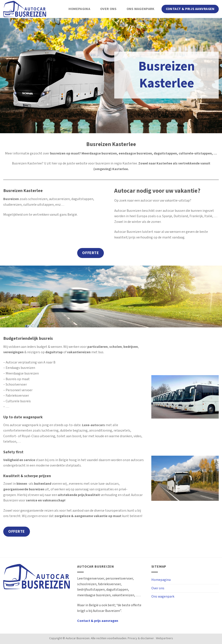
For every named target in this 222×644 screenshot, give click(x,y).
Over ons (108, 9)
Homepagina (79, 9)
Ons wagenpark (141, 9)
